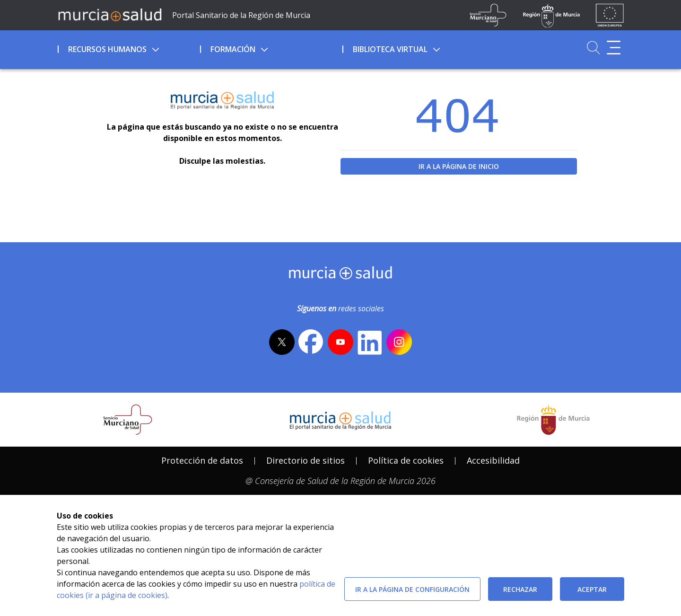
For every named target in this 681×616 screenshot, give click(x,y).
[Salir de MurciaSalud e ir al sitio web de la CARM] (553, 420)
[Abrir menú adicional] (614, 48)
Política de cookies (406, 460)
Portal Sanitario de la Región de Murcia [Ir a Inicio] (241, 15)
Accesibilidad (493, 460)
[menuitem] (128, 48)
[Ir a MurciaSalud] (110, 14)
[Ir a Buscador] (593, 48)
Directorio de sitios (306, 460)
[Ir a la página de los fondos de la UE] (610, 15)
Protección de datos (202, 460)
